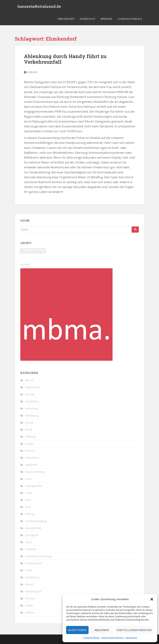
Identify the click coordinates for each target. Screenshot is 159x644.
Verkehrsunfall (33, 591)
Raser (28, 500)
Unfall (28, 570)
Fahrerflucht (32, 458)
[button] (152, 599)
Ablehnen (102, 630)
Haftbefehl (31, 465)
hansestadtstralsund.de (39, 6)
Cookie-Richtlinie (91, 638)
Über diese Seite (66, 19)
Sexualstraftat (33, 528)
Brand (29, 430)
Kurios (29, 479)
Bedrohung (32, 408)
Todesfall (30, 549)
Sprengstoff (32, 535)
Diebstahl (31, 437)
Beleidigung (32, 415)
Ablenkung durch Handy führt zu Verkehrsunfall (65, 59)
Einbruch (30, 451)
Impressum (131, 638)
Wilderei (30, 613)
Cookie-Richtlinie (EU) (130, 19)
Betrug (29, 423)
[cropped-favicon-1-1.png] (66, 314)
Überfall (30, 394)
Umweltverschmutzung (38, 556)
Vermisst (30, 598)
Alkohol (29, 380)
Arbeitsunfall (32, 387)
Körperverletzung (35, 472)
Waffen (29, 605)
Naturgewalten (34, 486)
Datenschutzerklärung (113, 638)
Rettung (30, 514)
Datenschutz (88, 19)
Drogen (29, 444)
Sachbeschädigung (36, 521)
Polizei (29, 493)
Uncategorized (33, 563)
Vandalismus (32, 577)
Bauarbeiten (32, 401)
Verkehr (29, 584)
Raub (28, 507)
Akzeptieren (77, 630)
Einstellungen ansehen (134, 630)
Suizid (28, 542)
